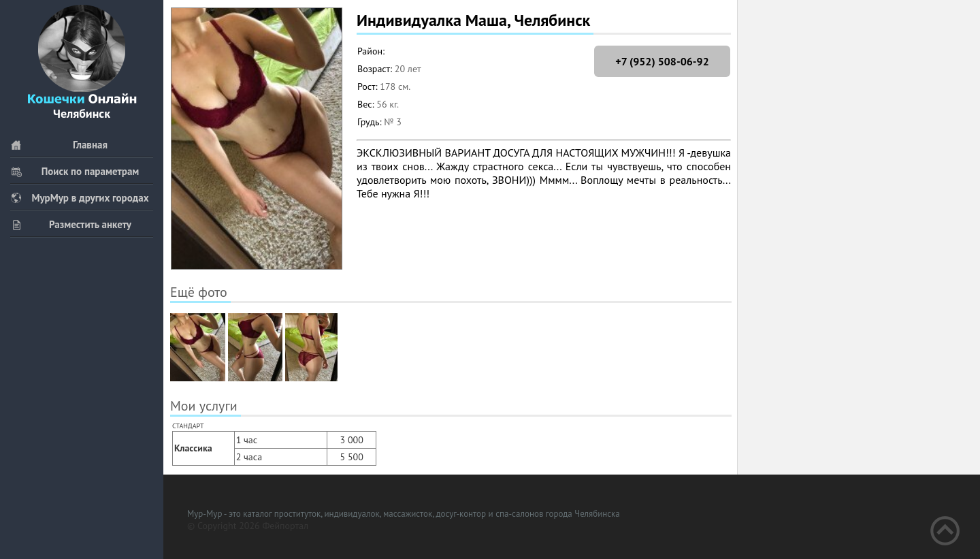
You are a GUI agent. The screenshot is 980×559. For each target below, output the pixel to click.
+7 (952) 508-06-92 (662, 61)
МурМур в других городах (80, 198)
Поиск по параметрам (75, 171)
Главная (59, 145)
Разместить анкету (71, 224)
